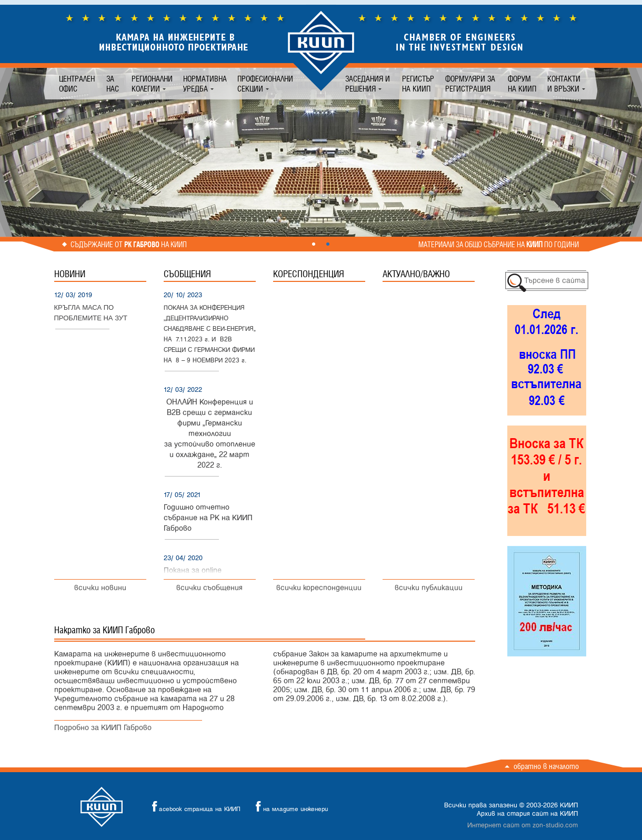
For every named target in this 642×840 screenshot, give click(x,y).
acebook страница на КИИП (193, 807)
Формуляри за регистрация (470, 84)
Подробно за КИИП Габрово (103, 728)
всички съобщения (209, 588)
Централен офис (77, 84)
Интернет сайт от (523, 825)
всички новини (100, 588)
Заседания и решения (368, 84)
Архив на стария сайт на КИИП (527, 814)
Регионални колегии (152, 84)
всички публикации (429, 588)
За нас (113, 84)
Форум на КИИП (522, 84)
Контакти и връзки (564, 84)
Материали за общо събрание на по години (499, 245)
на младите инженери (289, 807)
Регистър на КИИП (418, 84)
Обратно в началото (546, 766)
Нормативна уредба (205, 84)
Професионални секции (265, 84)
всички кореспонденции (319, 588)
